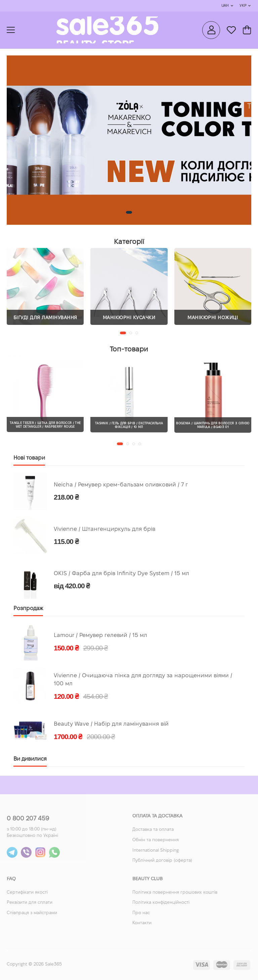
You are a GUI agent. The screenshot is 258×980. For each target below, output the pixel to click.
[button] (129, 212)
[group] (129, 140)
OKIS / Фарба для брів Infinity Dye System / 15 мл (121, 574)
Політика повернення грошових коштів (175, 893)
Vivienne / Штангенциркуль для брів (104, 529)
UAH (225, 6)
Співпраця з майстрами (32, 913)
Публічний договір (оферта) (162, 861)
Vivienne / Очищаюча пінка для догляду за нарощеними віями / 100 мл (143, 680)
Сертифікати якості (27, 893)
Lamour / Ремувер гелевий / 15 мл (100, 635)
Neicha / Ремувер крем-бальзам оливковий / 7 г (121, 485)
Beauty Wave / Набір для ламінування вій (111, 724)
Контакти (142, 923)
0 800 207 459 (28, 819)
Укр (243, 6)
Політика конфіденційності (161, 903)
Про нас (141, 913)
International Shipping (156, 851)
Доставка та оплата (153, 830)
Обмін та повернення (156, 840)
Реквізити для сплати (30, 903)
